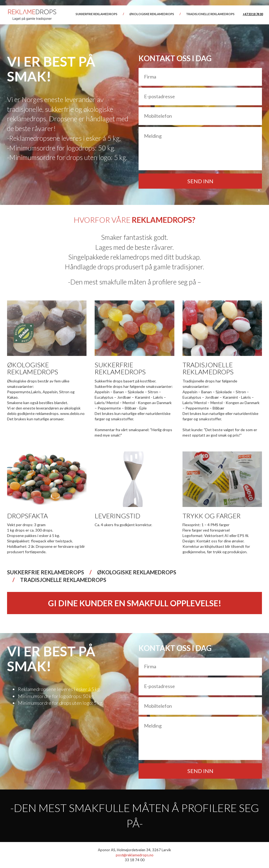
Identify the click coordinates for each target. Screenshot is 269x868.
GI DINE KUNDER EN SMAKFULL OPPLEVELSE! (135, 603)
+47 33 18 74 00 (253, 14)
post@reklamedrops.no (135, 855)
